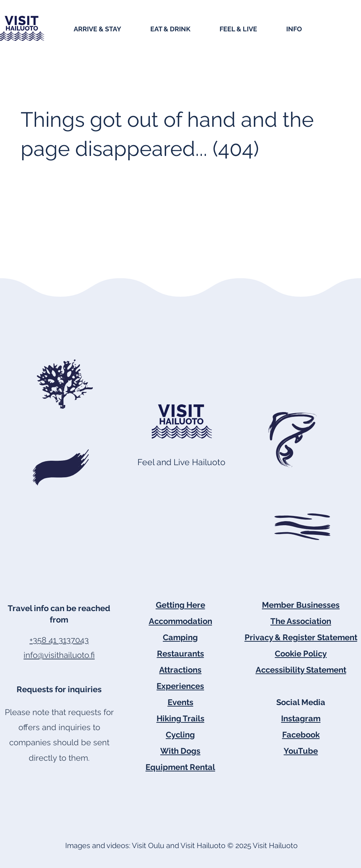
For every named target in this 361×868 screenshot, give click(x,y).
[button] (108, 28)
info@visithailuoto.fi (59, 655)
